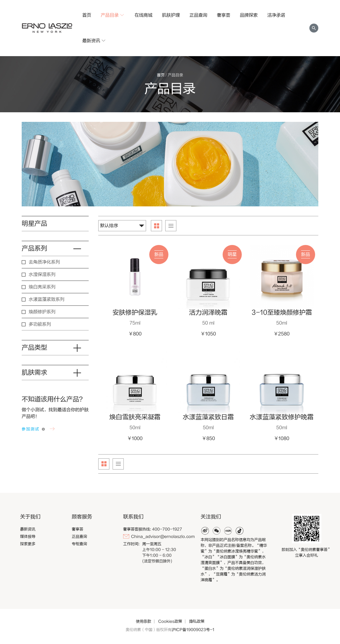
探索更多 (28, 544)
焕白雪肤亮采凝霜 (135, 417)
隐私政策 (197, 621)
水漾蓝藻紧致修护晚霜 (282, 417)
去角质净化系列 (44, 262)
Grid (156, 226)
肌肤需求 (55, 373)
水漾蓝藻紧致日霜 (208, 417)
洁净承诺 (276, 15)
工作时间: (131, 544)
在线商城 (144, 15)
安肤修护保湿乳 (135, 312)
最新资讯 (94, 41)
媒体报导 (28, 537)
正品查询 (198, 15)
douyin (240, 531)
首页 (87, 15)
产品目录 (113, 15)
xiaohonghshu (228, 531)
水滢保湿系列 (42, 274)
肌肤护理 (171, 15)
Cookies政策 (170, 621)
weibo (205, 531)
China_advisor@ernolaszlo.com (163, 537)
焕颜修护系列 (42, 312)
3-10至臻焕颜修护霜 (282, 312)
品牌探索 (249, 15)
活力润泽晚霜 (208, 312)
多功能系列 (40, 324)
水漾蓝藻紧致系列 (47, 299)
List (171, 226)
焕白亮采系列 (42, 287)
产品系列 (55, 248)
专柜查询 (79, 544)
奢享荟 (224, 15)
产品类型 (55, 348)
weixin (217, 531)
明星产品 (34, 223)
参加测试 (31, 429)
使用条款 (144, 621)
